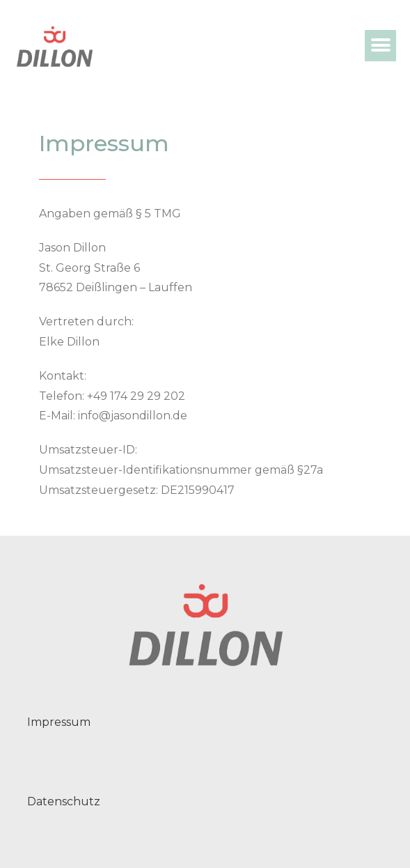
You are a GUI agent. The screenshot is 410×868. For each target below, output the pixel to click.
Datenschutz (64, 801)
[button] (380, 46)
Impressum (59, 722)
